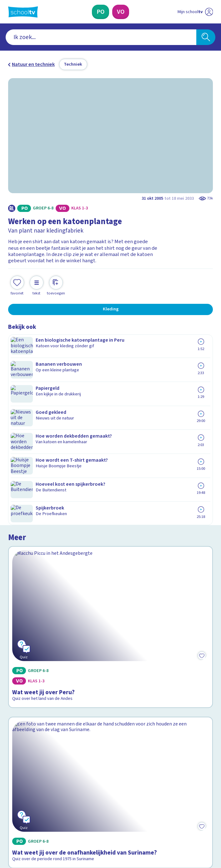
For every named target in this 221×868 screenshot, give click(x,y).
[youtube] (53, 813)
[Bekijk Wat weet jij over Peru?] (111, 396)
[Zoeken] (206, 37)
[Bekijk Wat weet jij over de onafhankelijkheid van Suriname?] (111, 519)
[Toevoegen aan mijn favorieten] (17, 279)
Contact (19, 687)
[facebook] (11, 813)
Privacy (18, 714)
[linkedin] (39, 813)
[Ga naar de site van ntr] (189, 829)
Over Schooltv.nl (30, 705)
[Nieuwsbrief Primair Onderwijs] (77, 762)
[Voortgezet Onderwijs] (121, 12)
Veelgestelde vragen (36, 696)
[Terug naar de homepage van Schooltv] (23, 12)
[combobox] (101, 37)
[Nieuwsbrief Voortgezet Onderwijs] (144, 762)
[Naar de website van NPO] (209, 12)
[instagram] (25, 813)
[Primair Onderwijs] (100, 12)
